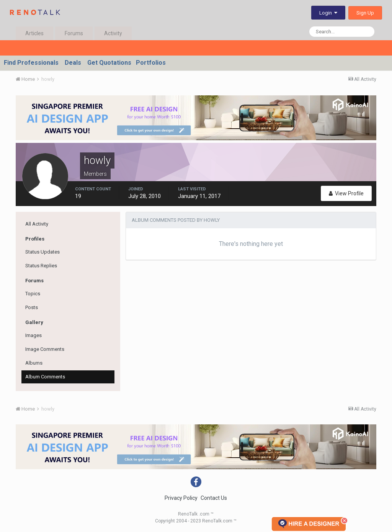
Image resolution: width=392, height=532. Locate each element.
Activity (113, 33)
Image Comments (45, 349)
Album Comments (45, 377)
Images (33, 335)
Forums (74, 33)
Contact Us (214, 498)
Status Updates (42, 252)
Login (328, 13)
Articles (34, 33)
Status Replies (41, 266)
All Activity (37, 224)
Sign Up (365, 13)
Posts (32, 307)
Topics (33, 294)
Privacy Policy (181, 498)
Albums (34, 363)
